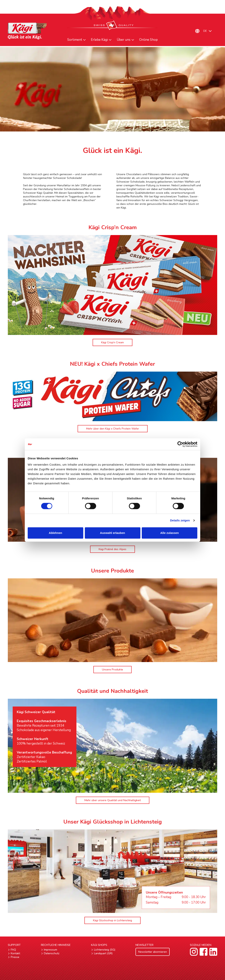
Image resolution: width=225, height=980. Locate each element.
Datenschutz (52, 953)
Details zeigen (180, 520)
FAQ (13, 950)
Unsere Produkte (112, 670)
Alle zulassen (170, 533)
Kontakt (15, 953)
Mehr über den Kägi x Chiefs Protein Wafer (113, 429)
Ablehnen (55, 533)
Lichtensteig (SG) (105, 950)
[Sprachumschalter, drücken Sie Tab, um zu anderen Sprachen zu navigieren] (209, 31)
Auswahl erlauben (112, 533)
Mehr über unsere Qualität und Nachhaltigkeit (113, 800)
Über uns (124, 40)
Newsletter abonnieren (153, 952)
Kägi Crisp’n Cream (112, 342)
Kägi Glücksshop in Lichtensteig (112, 920)
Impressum (50, 950)
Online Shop (148, 40)
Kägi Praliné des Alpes (112, 549)
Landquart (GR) (103, 953)
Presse (15, 957)
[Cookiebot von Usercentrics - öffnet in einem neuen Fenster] (180, 444)
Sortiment (75, 40)
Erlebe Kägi (99, 40)
